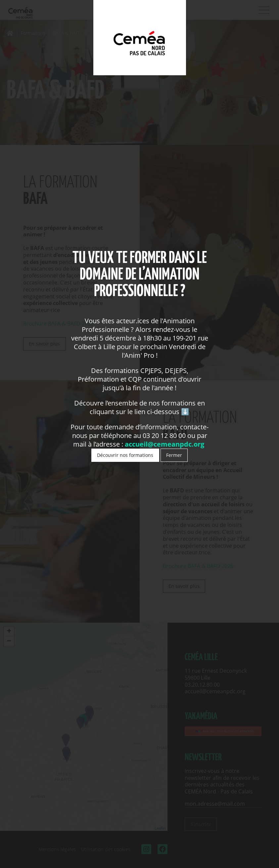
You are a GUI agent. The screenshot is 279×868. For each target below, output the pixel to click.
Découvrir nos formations (125, 455)
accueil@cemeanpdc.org (165, 444)
